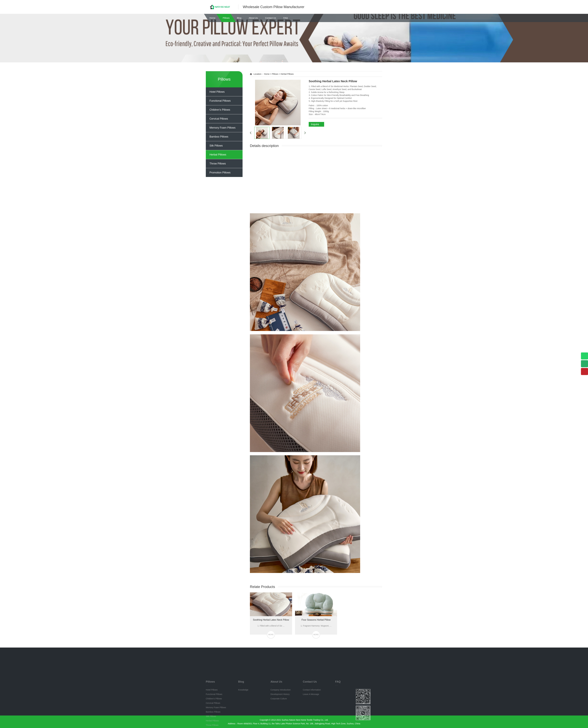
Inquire (315, 124)
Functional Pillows (220, 101)
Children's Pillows (220, 110)
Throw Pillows (218, 164)
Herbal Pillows (218, 155)
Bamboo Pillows (219, 137)
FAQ (286, 18)
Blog (239, 18)
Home (212, 18)
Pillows (226, 18)
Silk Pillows (216, 146)
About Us (253, 18)
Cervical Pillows (219, 119)
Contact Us (270, 18)
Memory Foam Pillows (222, 128)
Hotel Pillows (217, 92)
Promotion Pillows (220, 173)
